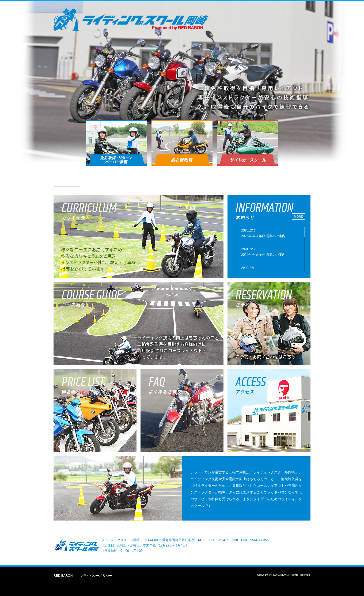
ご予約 (195, 178)
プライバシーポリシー (96, 576)
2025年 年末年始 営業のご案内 (263, 236)
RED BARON (63, 576)
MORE (299, 217)
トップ (67, 179)
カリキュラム (103, 178)
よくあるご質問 (287, 178)
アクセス (241, 178)
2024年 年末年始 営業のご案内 (263, 255)
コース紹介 (149, 178)
